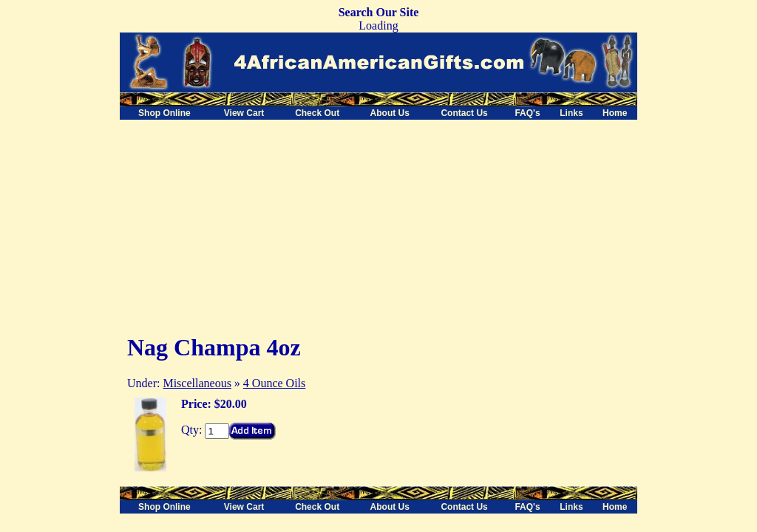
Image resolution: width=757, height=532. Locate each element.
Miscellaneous (197, 383)
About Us (390, 113)
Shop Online (164, 113)
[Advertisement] (244, 223)
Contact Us (464, 113)
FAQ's (527, 113)
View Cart (244, 113)
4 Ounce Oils (274, 383)
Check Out (317, 113)
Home (615, 113)
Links (571, 113)
